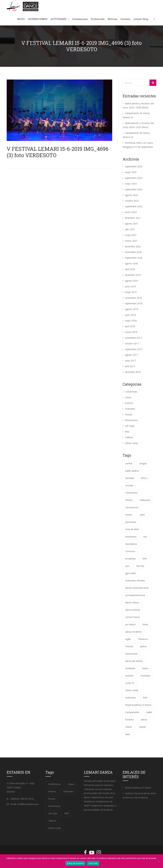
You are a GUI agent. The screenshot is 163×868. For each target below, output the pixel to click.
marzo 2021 (131, 241)
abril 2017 (130, 366)
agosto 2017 (131, 355)
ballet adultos (132, 471)
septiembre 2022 (134, 206)
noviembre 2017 (133, 338)
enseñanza (131, 537)
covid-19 (130, 683)
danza (144, 720)
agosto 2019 (131, 281)
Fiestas (129, 414)
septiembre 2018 (134, 303)
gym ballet (131, 573)
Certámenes (131, 392)
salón (142, 515)
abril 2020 (130, 269)
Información (131, 420)
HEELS (144, 478)
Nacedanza (131, 544)
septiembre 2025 (134, 166)
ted (145, 537)
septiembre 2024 (134, 178)
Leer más (93, 863)
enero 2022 (131, 212)
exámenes (131, 698)
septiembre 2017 (134, 349)
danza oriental (133, 610)
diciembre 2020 (133, 246)
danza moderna (133, 632)
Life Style (130, 426)
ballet (149, 712)
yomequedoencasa (135, 595)
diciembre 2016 (133, 372)
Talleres (129, 437)
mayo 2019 (131, 292)
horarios (130, 720)
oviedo (142, 727)
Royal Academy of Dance (138, 705)
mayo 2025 (131, 172)
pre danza (130, 624)
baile (128, 734)
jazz (127, 566)
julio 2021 (130, 229)
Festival (129, 646)
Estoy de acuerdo (75, 863)
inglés (128, 639)
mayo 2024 (131, 184)
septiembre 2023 (134, 189)
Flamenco (143, 639)
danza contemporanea (137, 588)
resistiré (129, 676)
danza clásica (132, 602)
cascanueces (132, 507)
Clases (128, 397)
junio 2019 (130, 286)
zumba (129, 463)
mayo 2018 (131, 321)
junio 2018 (130, 315)
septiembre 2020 (134, 258)
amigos (143, 463)
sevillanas (130, 668)
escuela (129, 485)
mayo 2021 (131, 235)
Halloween (145, 500)
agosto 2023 (131, 195)
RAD (127, 432)
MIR (145, 559)
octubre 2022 (132, 201)
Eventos (129, 403)
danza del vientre (134, 661)
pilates (143, 646)
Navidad (129, 478)
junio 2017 (130, 361)
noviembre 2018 (133, 298)
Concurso (130, 551)
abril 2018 (130, 326)
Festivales (130, 409)
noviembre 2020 (133, 252)
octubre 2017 (132, 343)
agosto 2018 (131, 309)
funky (145, 624)
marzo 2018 (131, 332)
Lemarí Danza (133, 617)
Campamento (132, 712)
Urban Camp (131, 443)
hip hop (140, 566)
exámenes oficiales (135, 580)
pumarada (131, 522)
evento (129, 515)
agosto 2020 (131, 263)
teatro (145, 668)
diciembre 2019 (133, 275)
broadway (130, 559)
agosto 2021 (131, 224)
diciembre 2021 (133, 218)
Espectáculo (131, 654)
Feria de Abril (132, 529)
